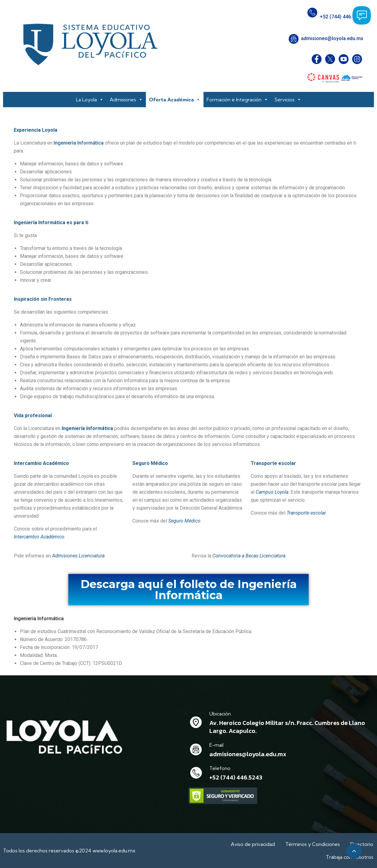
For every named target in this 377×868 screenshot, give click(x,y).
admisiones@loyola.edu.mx (332, 38)
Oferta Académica (175, 100)
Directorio (362, 844)
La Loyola (90, 100)
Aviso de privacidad (253, 844)
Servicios (288, 100)
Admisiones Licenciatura (78, 556)
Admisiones (126, 100)
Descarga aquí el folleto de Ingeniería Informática (189, 590)
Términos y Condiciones (313, 844)
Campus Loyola (272, 492)
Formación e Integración (237, 100)
